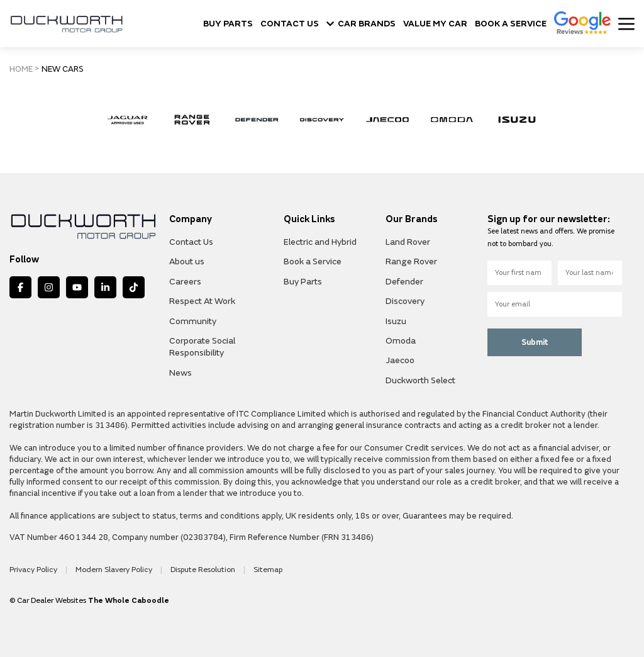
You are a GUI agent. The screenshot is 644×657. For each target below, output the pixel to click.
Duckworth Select (420, 380)
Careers (185, 282)
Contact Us (191, 242)
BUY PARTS (228, 24)
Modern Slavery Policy (115, 570)
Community (193, 321)
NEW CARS (63, 69)
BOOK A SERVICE (511, 24)
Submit (535, 342)
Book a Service (313, 261)
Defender (404, 282)
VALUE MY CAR (435, 24)
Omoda (401, 341)
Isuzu (396, 321)
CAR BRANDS (361, 24)
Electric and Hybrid (320, 242)
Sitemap (268, 570)
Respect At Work (202, 301)
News (180, 373)
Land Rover (408, 242)
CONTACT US (290, 24)
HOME (21, 69)
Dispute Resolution (204, 570)
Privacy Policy (34, 570)
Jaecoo (400, 360)
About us (187, 261)
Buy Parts (303, 282)
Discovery (405, 301)
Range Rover (411, 261)
